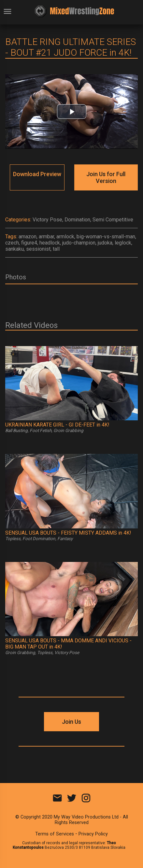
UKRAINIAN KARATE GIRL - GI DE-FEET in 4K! (57, 425)
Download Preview (37, 174)
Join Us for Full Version (106, 177)
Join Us (71, 722)
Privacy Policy (93, 834)
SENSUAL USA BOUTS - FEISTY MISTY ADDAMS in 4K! (68, 533)
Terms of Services (55, 834)
